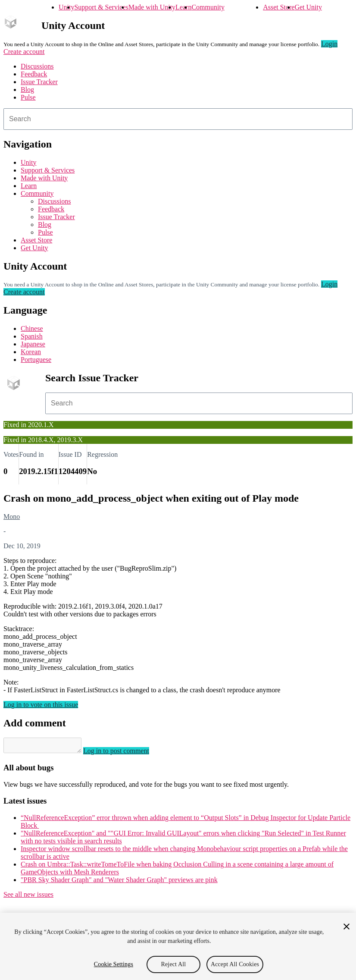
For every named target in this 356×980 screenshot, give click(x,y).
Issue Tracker (39, 82)
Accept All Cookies (235, 964)
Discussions (37, 66)
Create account (24, 52)
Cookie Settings (114, 964)
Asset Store (279, 7)
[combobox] (178, 119)
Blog (27, 90)
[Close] (347, 927)
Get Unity (308, 7)
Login (329, 44)
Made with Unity (152, 7)
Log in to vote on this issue (41, 705)
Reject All (174, 964)
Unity (66, 7)
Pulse (28, 97)
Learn (183, 7)
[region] (178, 946)
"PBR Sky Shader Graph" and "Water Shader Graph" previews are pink (119, 882)
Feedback (34, 74)
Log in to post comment (125, 753)
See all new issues (28, 897)
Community (208, 7)
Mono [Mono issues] (12, 517)
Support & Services (101, 7)
